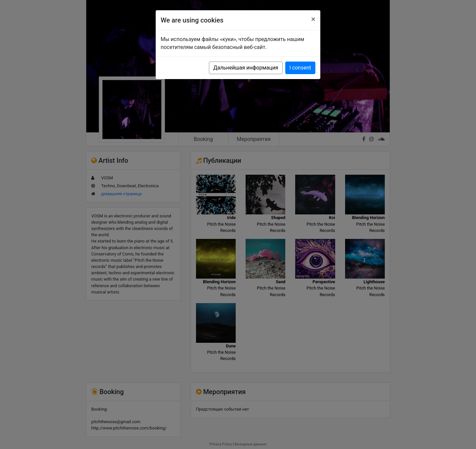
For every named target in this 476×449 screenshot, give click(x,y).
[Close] (313, 19)
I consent (300, 68)
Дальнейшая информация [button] (246, 68)
